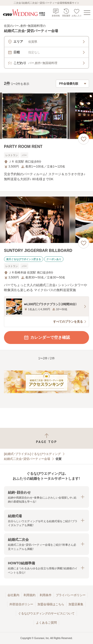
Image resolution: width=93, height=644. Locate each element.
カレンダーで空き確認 (47, 338)
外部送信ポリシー (21, 604)
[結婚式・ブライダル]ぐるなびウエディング (32, 454)
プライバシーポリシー (71, 595)
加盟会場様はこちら (51, 604)
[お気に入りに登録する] (84, 139)
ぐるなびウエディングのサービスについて (46, 613)
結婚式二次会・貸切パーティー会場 (27, 459)
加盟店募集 (76, 604)
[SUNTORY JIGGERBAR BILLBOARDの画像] (46, 220)
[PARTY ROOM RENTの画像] (46, 116)
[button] (46, 497)
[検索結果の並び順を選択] (72, 84)
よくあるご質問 (46, 623)
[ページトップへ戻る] (46, 438)
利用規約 (30, 595)
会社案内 (13, 595)
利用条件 (46, 595)
